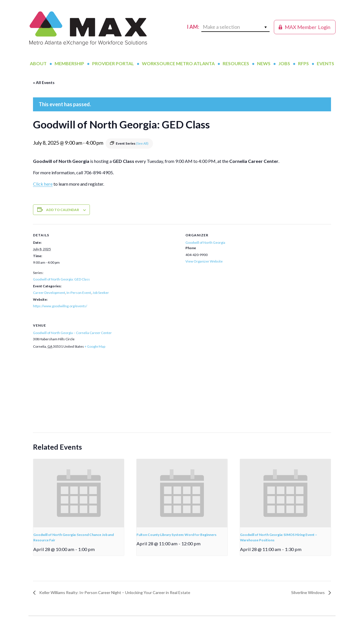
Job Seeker (101, 293)
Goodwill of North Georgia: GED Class (61, 279)
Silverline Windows (308, 592)
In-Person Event (79, 293)
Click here (43, 184)
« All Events (44, 82)
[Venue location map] (182, 394)
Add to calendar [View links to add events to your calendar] (63, 210)
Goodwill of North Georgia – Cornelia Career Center (72, 333)
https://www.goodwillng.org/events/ (60, 306)
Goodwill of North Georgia (205, 242)
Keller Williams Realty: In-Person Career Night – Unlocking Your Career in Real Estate (114, 592)
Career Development (49, 293)
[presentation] (79, 493)
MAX (88, 28)
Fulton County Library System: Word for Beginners (176, 535)
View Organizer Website (204, 261)
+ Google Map (95, 346)
